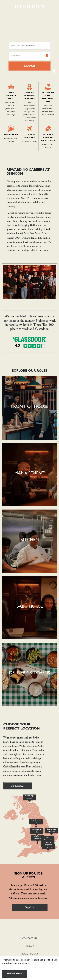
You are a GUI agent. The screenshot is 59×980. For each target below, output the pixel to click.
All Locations (18, 786)
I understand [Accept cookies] (15, 974)
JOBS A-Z (30, 946)
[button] (29, 408)
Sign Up (29, 907)
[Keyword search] (30, 46)
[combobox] (12, 56)
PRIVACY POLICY (30, 954)
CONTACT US (29, 938)
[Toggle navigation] (7, 6)
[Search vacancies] (30, 66)
